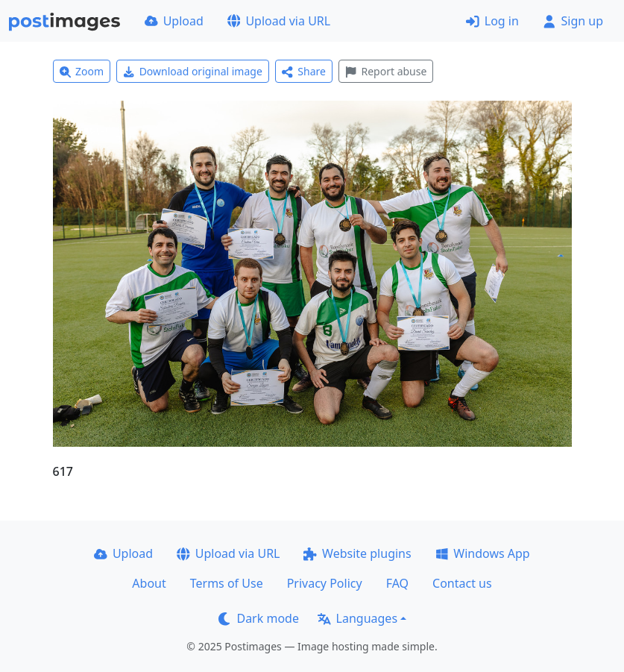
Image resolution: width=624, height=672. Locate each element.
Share (304, 71)
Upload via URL (279, 21)
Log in (492, 21)
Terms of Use (227, 583)
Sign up (573, 21)
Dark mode (259, 618)
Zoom (82, 71)
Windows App (483, 553)
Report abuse (386, 71)
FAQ (397, 583)
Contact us (462, 583)
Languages (357, 618)
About (149, 583)
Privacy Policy (325, 583)
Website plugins (357, 553)
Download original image (193, 71)
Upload (174, 21)
